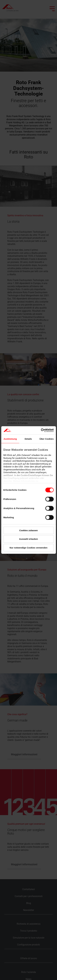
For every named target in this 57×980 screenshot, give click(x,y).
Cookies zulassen (29, 530)
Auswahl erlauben (28, 539)
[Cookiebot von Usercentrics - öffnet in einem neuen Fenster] (41, 430)
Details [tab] (28, 439)
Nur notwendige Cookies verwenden (28, 548)
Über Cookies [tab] (47, 439)
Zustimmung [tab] (10, 439)
